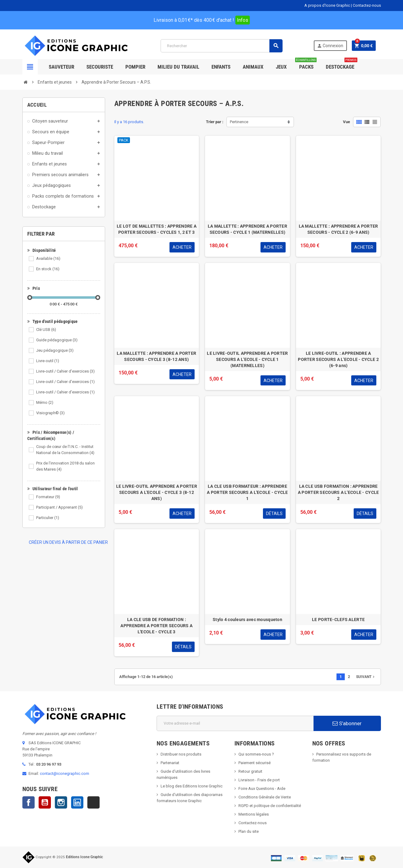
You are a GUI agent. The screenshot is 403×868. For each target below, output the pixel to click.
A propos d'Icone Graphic (327, 5)
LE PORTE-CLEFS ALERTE (338, 620)
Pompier (135, 67)
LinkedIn (77, 802)
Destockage (342, 64)
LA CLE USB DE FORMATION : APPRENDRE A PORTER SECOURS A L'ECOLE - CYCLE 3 (156, 626)
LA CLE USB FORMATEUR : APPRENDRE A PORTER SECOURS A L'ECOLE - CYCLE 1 (247, 492)
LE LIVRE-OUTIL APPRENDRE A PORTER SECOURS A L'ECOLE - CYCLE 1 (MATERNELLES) (247, 359)
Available (48, 258)
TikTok (93, 802)
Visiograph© (50, 413)
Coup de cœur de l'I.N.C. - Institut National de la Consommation (65, 450)
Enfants (221, 67)
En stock (48, 269)
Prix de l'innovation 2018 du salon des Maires (65, 466)
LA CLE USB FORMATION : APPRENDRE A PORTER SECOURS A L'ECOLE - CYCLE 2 (338, 492)
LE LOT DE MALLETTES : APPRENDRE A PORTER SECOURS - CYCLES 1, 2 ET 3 (157, 229)
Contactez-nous (367, 5)
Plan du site (249, 831)
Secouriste (100, 67)
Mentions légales (254, 814)
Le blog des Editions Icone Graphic (192, 786)
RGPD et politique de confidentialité (270, 806)
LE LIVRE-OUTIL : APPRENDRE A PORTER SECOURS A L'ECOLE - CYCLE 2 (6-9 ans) (338, 359)
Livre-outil (48, 361)
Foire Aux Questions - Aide (262, 788)
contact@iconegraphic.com (65, 773)
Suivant (366, 677)
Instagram (61, 802)
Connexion (330, 46)
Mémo (45, 402)
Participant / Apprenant (59, 507)
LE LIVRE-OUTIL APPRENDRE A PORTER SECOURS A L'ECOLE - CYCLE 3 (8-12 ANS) (157, 492)
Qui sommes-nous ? (256, 754)
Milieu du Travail (178, 67)
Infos (243, 20)
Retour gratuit (250, 771)
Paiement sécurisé (255, 763)
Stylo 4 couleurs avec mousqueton (247, 620)
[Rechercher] (221, 46)
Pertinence (239, 122)
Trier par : (215, 122)
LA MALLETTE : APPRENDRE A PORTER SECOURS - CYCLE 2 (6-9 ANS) (338, 229)
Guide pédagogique (57, 340)
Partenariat (170, 763)
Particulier (48, 518)
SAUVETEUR (61, 67)
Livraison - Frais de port (259, 780)
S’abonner (347, 723)
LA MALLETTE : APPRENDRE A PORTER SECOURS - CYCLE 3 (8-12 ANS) (156, 356)
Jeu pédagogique (55, 350)
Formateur (48, 497)
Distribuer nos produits (181, 754)
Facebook (29, 802)
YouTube (45, 802)
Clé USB (46, 330)
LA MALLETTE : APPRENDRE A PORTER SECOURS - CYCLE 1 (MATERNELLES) (247, 229)
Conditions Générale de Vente (265, 797)
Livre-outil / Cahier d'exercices (65, 371)
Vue (346, 122)
